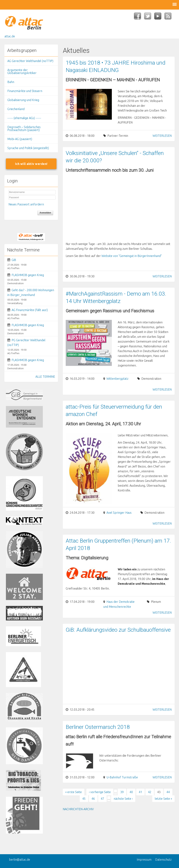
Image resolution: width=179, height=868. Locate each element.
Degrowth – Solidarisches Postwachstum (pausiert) (24, 128)
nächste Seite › (123, 799)
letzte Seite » (163, 799)
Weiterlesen (162, 136)
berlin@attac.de (20, 860)
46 (93, 799)
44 (168, 792)
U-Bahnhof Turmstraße (122, 777)
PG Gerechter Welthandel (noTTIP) (26, 343)
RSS (169, 17)
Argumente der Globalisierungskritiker (22, 71)
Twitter (149, 17)
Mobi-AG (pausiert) (20, 139)
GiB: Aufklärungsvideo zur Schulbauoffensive (118, 630)
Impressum (144, 860)
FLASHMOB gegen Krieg (28, 275)
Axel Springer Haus (119, 513)
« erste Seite (74, 792)
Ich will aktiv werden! (31, 164)
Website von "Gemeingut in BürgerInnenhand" (132, 256)
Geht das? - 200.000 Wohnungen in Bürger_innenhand (31, 292)
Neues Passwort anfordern (26, 204)
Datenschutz (163, 860)
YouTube (159, 17)
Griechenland (16, 109)
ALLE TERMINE (45, 377)
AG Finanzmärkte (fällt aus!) (30, 310)
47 (102, 799)
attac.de (10, 36)
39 (122, 792)
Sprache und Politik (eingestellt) (28, 148)
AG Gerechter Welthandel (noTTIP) (30, 61)
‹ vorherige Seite (100, 792)
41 (140, 792)
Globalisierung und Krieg (23, 100)
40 (131, 792)
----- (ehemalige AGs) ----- (24, 118)
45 (84, 799)
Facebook (139, 17)
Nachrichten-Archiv (78, 809)
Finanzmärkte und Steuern (25, 91)
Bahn (11, 82)
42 (150, 792)
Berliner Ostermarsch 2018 (98, 727)
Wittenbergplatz (117, 379)
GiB (14, 260)
